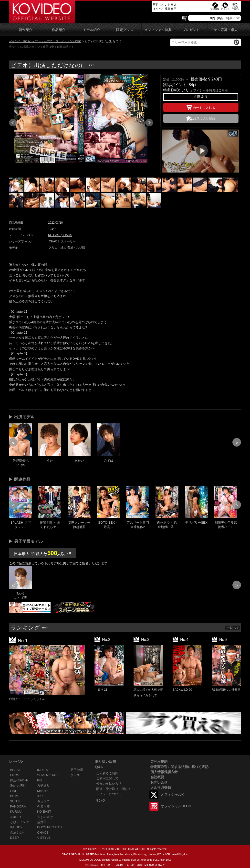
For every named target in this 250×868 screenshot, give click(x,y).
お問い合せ (159, 782)
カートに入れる (201, 107)
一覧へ (233, 628)
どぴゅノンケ (20, 822)
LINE (14, 791)
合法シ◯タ (18, 833)
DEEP (14, 838)
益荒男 (42, 822)
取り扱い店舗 (105, 761)
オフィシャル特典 (158, 30)
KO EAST (54, 235)
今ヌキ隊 (43, 806)
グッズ (75, 775)
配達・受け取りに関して (114, 789)
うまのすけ (45, 817)
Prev (13, 123)
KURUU (16, 812)
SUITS (15, 801)
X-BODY (16, 827)
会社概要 (157, 777)
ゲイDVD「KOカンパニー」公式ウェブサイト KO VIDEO (45, 41)
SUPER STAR (47, 775)
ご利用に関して (107, 778)
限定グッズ (125, 30)
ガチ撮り (43, 785)
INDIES (43, 770)
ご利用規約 (159, 761)
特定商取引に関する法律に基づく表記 (179, 767)
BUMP (15, 796)
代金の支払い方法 (109, 784)
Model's (43, 791)
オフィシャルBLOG (176, 806)
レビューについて (109, 794)
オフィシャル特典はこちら (209, 90)
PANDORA (18, 806)
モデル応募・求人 (224, 30)
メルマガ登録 (161, 788)
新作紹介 (26, 30)
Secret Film (18, 785)
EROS (15, 775)
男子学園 (77, 770)
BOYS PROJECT (50, 827)
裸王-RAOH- (19, 780)
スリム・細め (58, 248)
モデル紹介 (92, 30)
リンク (100, 800)
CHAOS (67, 235)
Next (149, 123)
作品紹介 (59, 30)
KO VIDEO (104, 849)
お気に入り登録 (204, 118)
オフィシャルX (172, 795)
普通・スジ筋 (76, 248)
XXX (40, 796)
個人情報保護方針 (164, 772)
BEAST (15, 770)
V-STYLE (44, 838)
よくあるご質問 (107, 773)
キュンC (43, 801)
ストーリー (68, 241)
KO (39, 780)
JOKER (16, 817)
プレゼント (191, 30)
